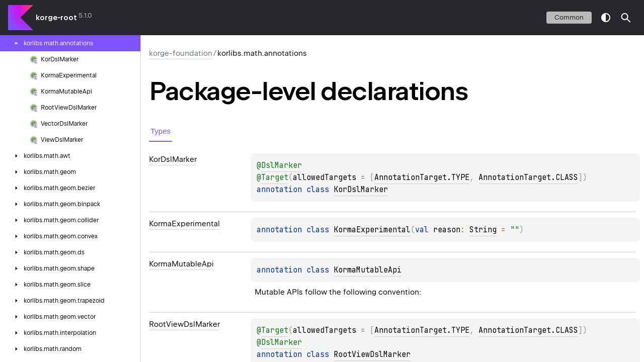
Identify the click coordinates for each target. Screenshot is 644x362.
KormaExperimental (372, 230)
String (483, 230)
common (569, 17)
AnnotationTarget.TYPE (422, 177)
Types (160, 131)
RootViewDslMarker (372, 354)
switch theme (606, 18)
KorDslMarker (361, 190)
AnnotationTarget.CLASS (528, 177)
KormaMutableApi (368, 270)
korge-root (56, 18)
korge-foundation (181, 53)
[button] (626, 18)
